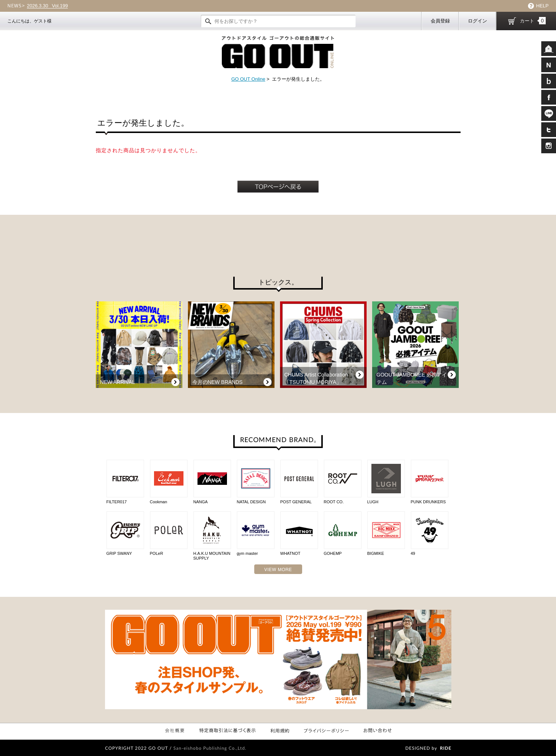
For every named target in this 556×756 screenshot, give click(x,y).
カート (533, 21)
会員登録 (440, 21)
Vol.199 (47, 6)
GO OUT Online (248, 79)
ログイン (478, 21)
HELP (542, 6)
